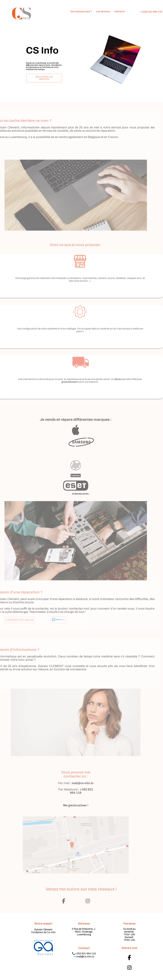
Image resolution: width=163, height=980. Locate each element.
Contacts (119, 11)
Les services (103, 11)
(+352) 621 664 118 (151, 12)
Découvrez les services (42, 78)
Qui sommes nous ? (81, 11)
